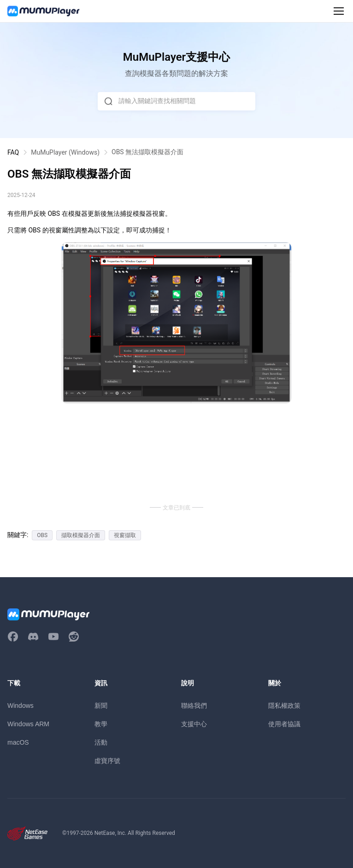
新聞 (101, 706)
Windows (21, 706)
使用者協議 (284, 724)
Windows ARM (28, 724)
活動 (101, 742)
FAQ (13, 152)
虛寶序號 (107, 761)
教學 (101, 724)
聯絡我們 (194, 706)
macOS (18, 742)
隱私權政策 (284, 706)
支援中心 (194, 724)
